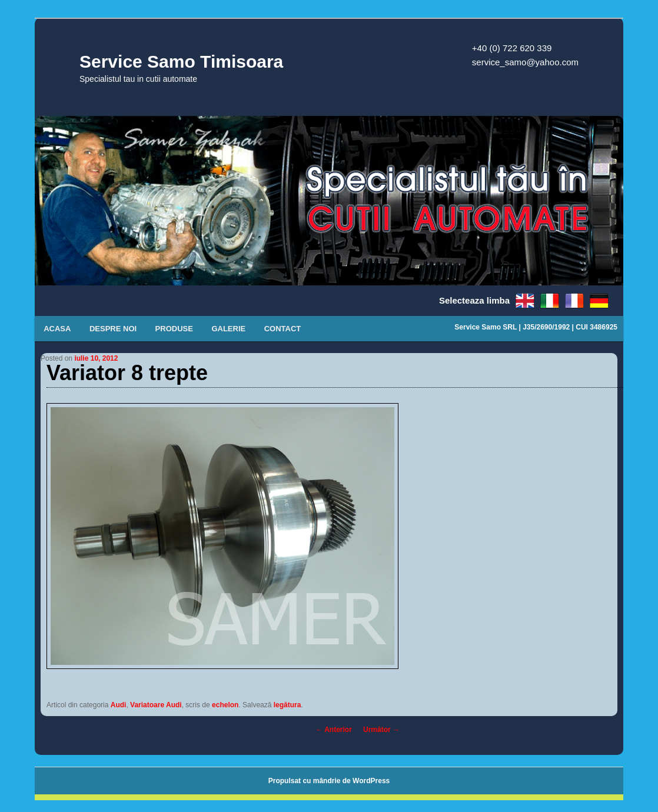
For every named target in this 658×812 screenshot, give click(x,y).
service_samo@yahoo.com (525, 62)
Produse (174, 329)
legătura (288, 705)
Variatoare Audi (156, 705)
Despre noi (113, 329)
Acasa (57, 329)
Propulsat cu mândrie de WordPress (329, 781)
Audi (119, 705)
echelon (225, 705)
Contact (283, 329)
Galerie (228, 329)
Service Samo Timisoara (181, 61)
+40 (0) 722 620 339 (512, 48)
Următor (381, 730)
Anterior (334, 730)
